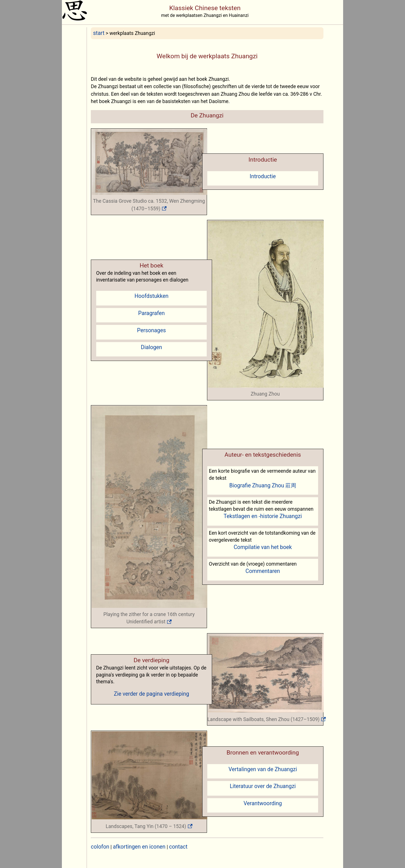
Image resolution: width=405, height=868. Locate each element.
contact (178, 847)
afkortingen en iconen (139, 847)
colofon (100, 847)
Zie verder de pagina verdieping (152, 694)
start (99, 33)
